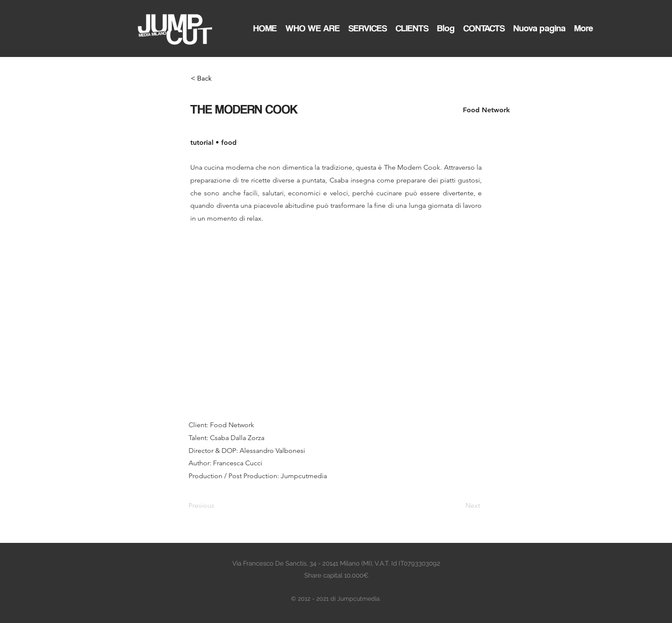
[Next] (459, 506)
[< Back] (219, 78)
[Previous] (217, 506)
